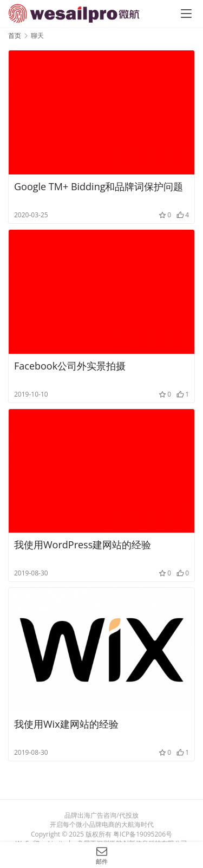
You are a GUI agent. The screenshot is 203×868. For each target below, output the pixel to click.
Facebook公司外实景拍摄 (70, 366)
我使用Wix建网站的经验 (66, 724)
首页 (15, 35)
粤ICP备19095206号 (143, 834)
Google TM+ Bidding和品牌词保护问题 (99, 186)
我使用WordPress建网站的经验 (83, 545)
